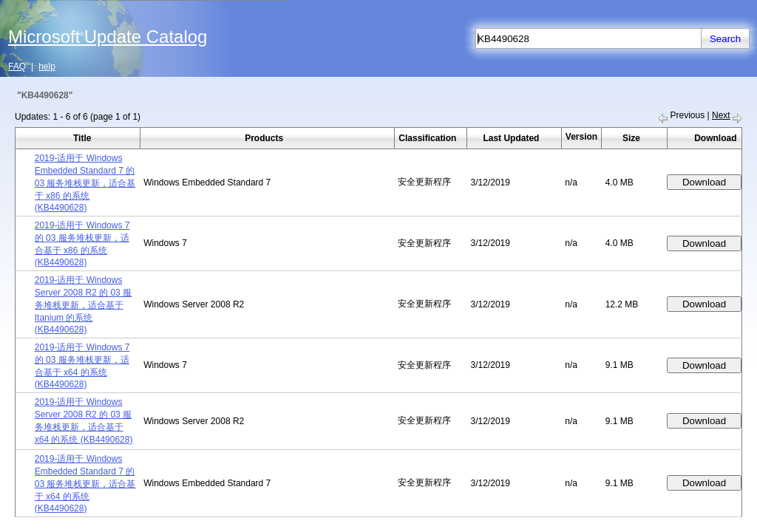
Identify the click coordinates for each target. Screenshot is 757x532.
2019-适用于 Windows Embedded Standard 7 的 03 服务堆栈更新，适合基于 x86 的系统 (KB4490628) (85, 183)
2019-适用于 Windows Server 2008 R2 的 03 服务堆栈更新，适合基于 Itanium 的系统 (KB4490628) (83, 305)
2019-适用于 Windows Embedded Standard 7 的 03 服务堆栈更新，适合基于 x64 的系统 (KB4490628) (85, 484)
